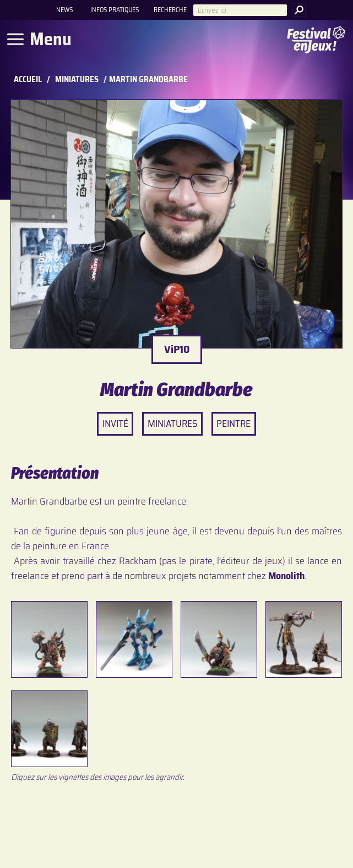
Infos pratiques (115, 10)
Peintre (233, 424)
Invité (115, 424)
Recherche (170, 10)
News (64, 10)
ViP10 (177, 349)
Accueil (28, 79)
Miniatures (77, 79)
